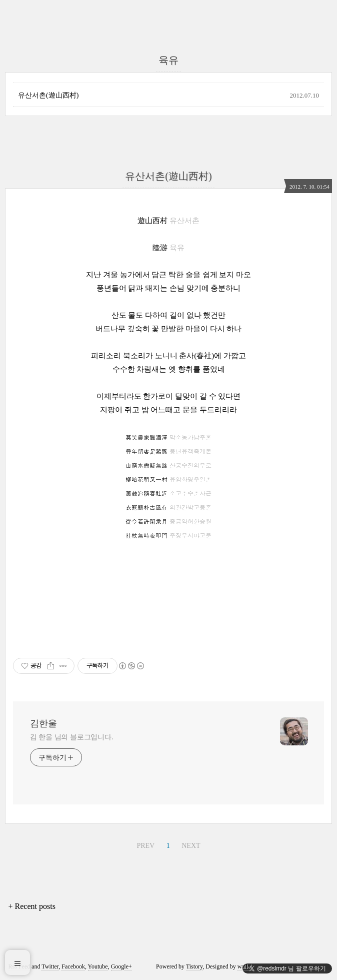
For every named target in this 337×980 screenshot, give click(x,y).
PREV (145, 846)
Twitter (50, 966)
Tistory (194, 966)
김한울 (43, 723)
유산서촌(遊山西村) (48, 95)
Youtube (98, 966)
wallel (245, 966)
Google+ (121, 966)
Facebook (73, 966)
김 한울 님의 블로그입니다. (72, 737)
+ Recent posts (32, 906)
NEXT (191, 846)
